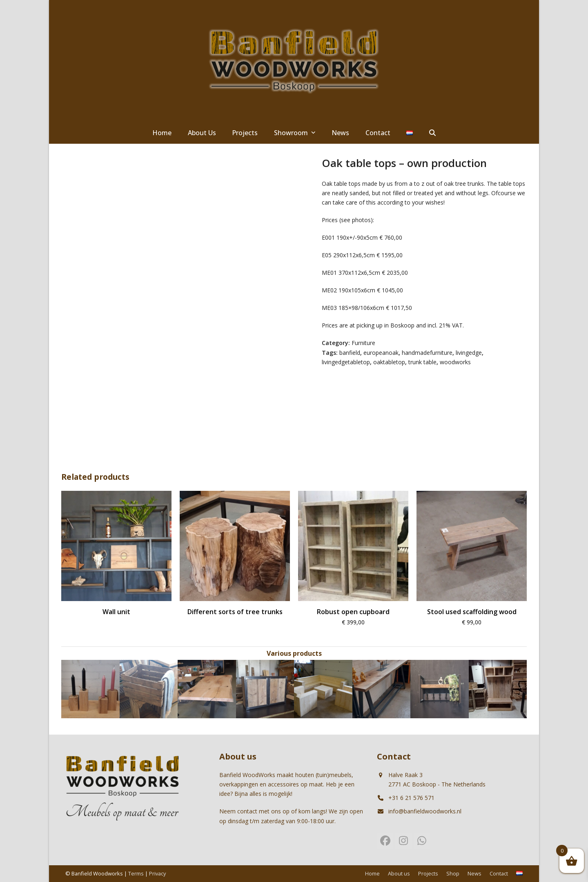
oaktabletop (389, 362)
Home (372, 873)
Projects (428, 873)
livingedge (469, 353)
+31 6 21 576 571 (411, 798)
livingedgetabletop (346, 362)
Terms (136, 873)
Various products (294, 653)
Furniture (363, 343)
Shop (453, 873)
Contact (499, 873)
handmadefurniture (427, 353)
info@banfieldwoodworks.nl (425, 811)
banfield (350, 353)
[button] (432, 133)
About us (399, 873)
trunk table (422, 362)
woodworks (455, 362)
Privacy (157, 873)
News (474, 873)
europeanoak (381, 353)
